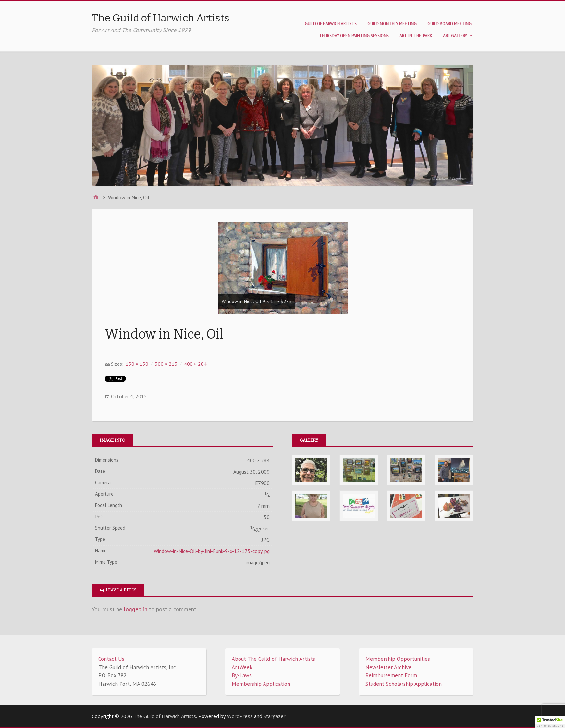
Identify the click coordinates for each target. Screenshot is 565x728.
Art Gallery (455, 36)
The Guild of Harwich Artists (161, 18)
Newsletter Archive (388, 667)
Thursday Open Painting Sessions (354, 36)
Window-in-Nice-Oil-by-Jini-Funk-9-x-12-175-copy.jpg (212, 551)
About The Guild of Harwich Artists (273, 659)
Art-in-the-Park (416, 36)
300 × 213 (166, 364)
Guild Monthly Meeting (392, 24)
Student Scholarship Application (404, 684)
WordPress (240, 716)
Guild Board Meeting (449, 24)
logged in (135, 609)
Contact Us (111, 659)
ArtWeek (242, 667)
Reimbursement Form (391, 675)
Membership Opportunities (398, 659)
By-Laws (242, 675)
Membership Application (261, 684)
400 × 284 (195, 364)
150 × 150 (137, 364)
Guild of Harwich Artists (331, 24)
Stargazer (275, 716)
